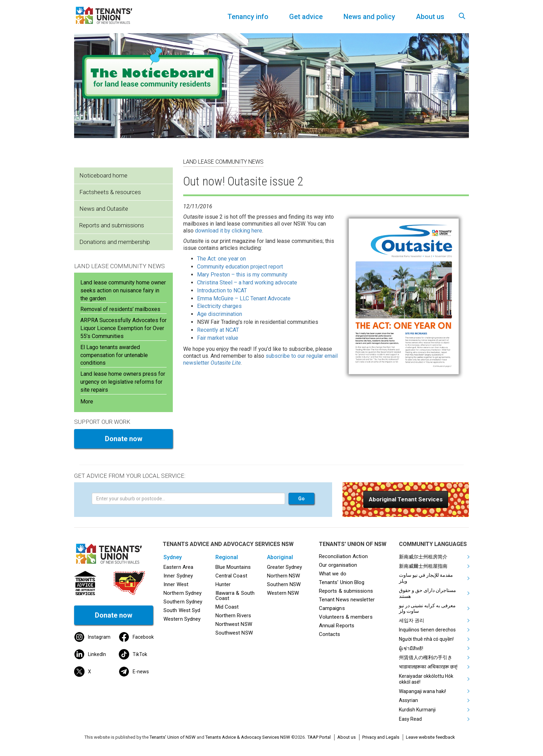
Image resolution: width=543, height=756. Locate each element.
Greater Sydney (284, 567)
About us (346, 737)
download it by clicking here (229, 231)
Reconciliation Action (343, 556)
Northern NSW (283, 576)
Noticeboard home (103, 175)
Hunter (223, 584)
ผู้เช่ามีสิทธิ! (411, 648)
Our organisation (338, 565)
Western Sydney (182, 619)
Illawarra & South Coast (235, 596)
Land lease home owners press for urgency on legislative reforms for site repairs (123, 382)
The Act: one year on (221, 259)
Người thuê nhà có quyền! (426, 639)
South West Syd (182, 610)
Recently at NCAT (218, 330)
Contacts (330, 634)
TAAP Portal (319, 737)
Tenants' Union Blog (342, 582)
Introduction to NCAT (222, 290)
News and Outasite (104, 209)
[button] (406, 499)
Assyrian (408, 700)
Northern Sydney (183, 593)
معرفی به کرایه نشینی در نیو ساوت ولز (427, 608)
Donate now (124, 439)
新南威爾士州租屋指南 (423, 566)
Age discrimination (220, 314)
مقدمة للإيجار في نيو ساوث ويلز (426, 578)
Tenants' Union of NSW (173, 737)
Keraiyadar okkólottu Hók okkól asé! (426, 679)
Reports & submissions (346, 591)
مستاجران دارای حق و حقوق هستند (428, 593)
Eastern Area (178, 567)
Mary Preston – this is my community (242, 275)
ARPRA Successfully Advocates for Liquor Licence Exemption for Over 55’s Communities (123, 328)
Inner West (176, 584)
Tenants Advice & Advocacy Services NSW (248, 737)
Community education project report (240, 267)
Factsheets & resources (110, 192)
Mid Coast (227, 607)
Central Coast (231, 576)
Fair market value (218, 338)
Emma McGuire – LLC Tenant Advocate (244, 298)
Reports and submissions (112, 225)
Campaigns (332, 608)
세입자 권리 (412, 620)
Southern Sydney (183, 602)
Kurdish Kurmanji (417, 710)
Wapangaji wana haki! (422, 691)
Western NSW (283, 593)
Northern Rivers (233, 616)
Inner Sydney (178, 576)
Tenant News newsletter (347, 600)
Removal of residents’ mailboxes (120, 309)
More (87, 402)
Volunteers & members (346, 617)
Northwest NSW (234, 624)
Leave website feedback (430, 737)
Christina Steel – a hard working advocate (247, 283)
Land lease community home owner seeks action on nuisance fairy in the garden (123, 290)
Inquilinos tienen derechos (427, 630)
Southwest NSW (234, 633)
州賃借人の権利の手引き (426, 657)
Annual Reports (337, 626)
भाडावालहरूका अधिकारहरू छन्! (428, 667)
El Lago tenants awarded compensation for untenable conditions (114, 355)
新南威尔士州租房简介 (423, 557)
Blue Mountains (233, 567)
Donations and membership (115, 242)
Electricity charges (219, 306)
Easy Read (410, 719)
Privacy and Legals (381, 737)
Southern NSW (284, 584)
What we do (333, 574)
